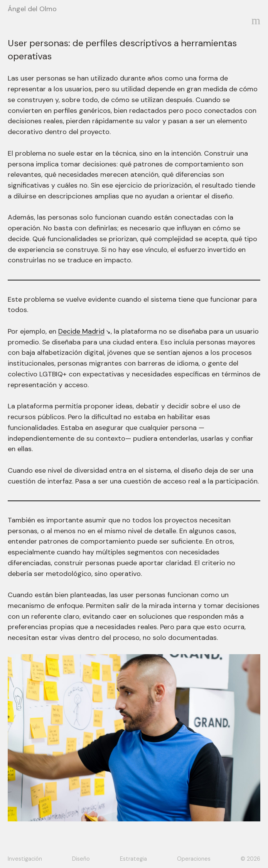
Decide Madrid (81, 331)
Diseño (81, 859)
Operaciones (194, 859)
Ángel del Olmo (32, 9)
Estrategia (133, 859)
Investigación (25, 859)
